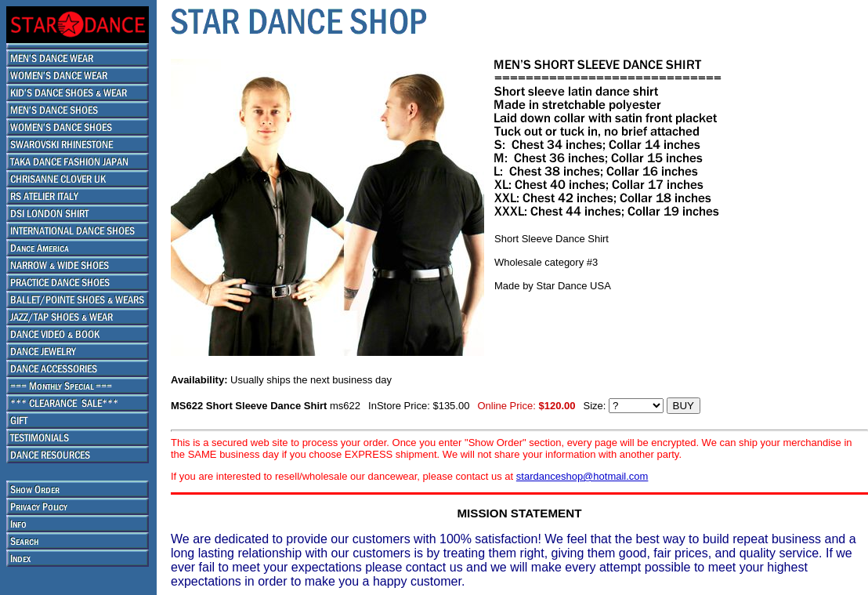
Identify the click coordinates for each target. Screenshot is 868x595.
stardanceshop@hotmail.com (582, 476)
